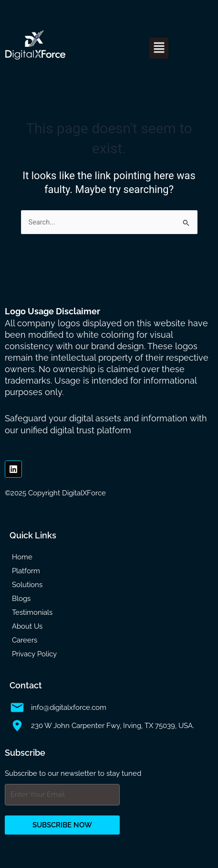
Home (22, 557)
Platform (26, 571)
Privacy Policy (34, 654)
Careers (25, 640)
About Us (27, 626)
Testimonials (32, 612)
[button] (159, 48)
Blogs (21, 599)
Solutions (27, 585)
